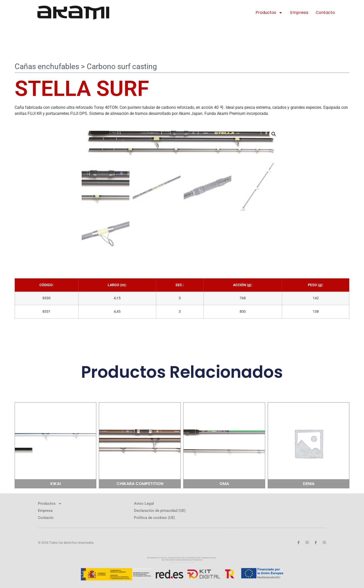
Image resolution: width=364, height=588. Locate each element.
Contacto (325, 13)
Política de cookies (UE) (154, 518)
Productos (269, 13)
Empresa (299, 13)
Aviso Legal (144, 503)
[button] (274, 134)
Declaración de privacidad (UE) (160, 511)
